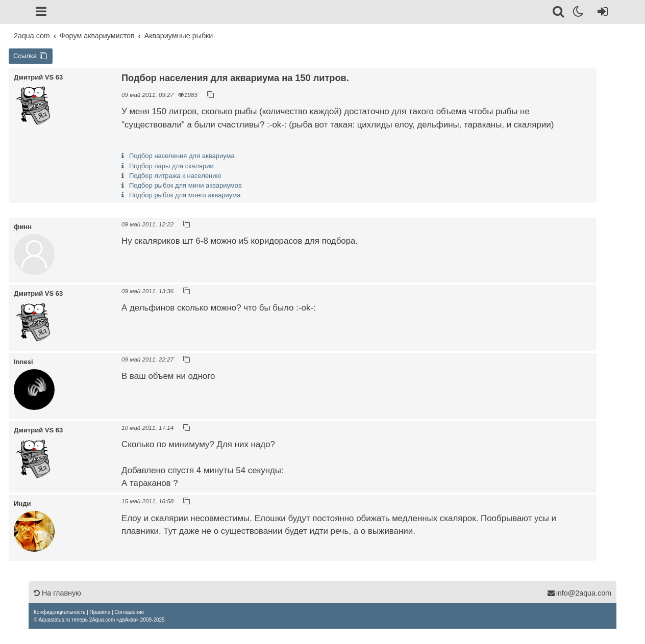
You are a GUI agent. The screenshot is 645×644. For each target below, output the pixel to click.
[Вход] (601, 13)
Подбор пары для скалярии (171, 166)
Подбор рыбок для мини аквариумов (185, 185)
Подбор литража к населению (175, 176)
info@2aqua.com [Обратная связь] (579, 593)
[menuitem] (59, 612)
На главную (57, 593)
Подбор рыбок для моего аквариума (185, 195)
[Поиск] (559, 13)
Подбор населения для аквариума (182, 156)
